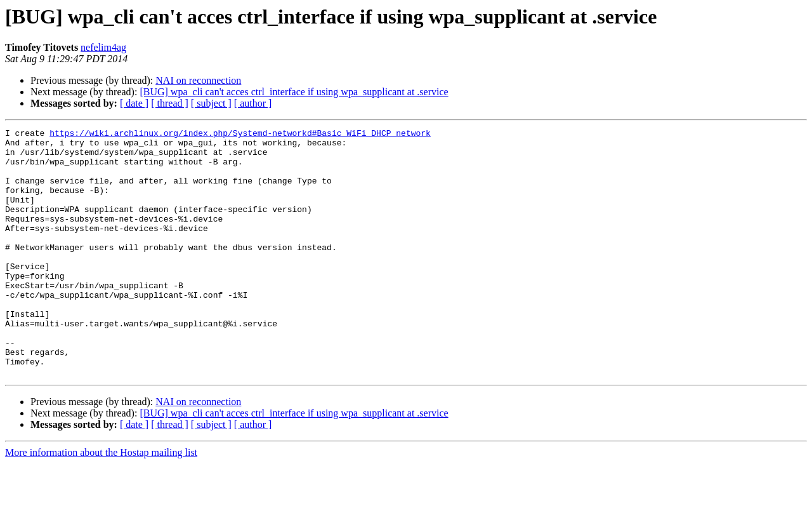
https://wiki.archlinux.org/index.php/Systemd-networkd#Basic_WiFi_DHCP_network (240, 135)
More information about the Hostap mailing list (101, 502)
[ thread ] (170, 103)
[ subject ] (211, 103)
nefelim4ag (103, 47)
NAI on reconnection (198, 80)
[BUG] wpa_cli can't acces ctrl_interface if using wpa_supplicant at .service (294, 92)
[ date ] (134, 103)
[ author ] (253, 103)
